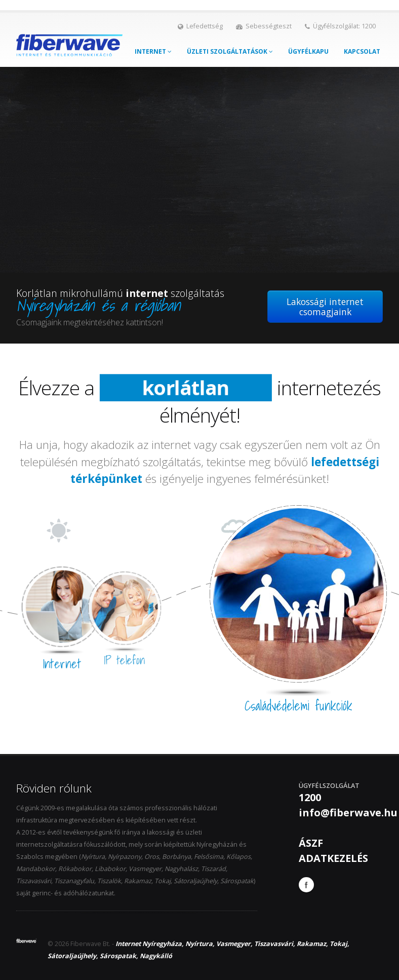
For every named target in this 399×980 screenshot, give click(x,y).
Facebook (306, 885)
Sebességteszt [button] (264, 26)
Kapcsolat (362, 51)
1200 (310, 797)
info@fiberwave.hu (348, 813)
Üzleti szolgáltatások (230, 51)
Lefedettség (200, 26)
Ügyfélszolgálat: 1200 (340, 26)
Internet (153, 51)
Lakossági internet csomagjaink (325, 307)
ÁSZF (311, 843)
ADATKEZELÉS (333, 858)
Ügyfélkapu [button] (308, 51)
